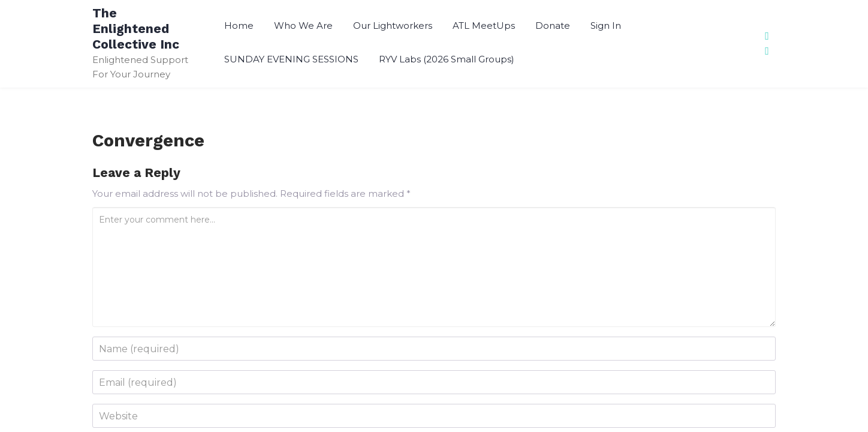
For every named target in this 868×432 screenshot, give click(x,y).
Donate (553, 25)
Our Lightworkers (393, 25)
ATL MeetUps (484, 25)
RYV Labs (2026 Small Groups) (447, 59)
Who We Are (303, 25)
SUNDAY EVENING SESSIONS (291, 59)
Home (239, 25)
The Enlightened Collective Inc (136, 28)
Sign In (606, 25)
